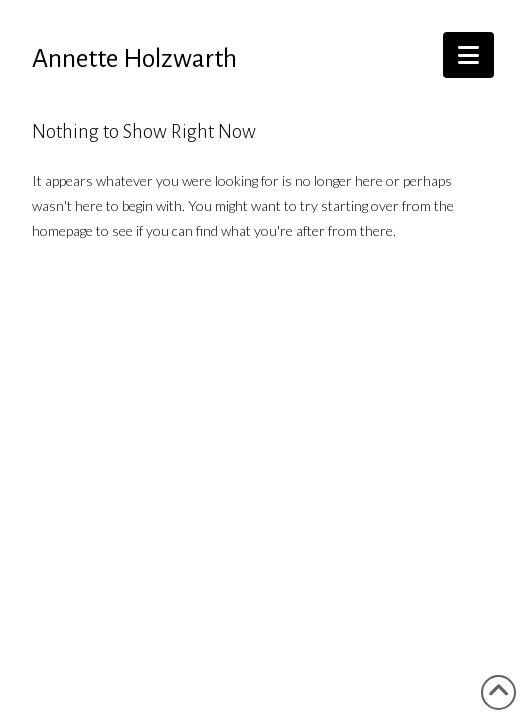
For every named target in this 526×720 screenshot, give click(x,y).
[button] (468, 55)
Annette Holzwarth (134, 59)
